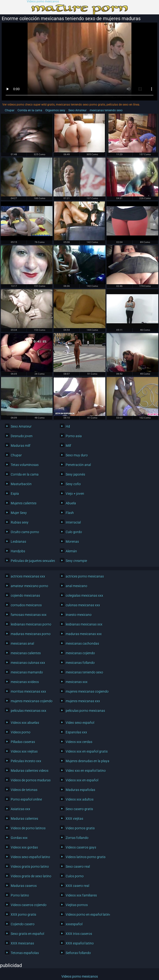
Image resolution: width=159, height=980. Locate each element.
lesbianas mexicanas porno (31, 624)
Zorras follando (77, 838)
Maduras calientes (24, 819)
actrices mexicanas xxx (28, 576)
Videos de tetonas (24, 790)
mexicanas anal (22, 643)
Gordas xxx (19, 838)
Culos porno (75, 876)
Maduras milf (21, 446)
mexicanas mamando (27, 672)
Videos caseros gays (81, 847)
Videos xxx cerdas (79, 742)
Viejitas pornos (77, 905)
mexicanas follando (80, 663)
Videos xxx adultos (80, 799)
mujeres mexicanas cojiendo (32, 701)
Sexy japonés (75, 474)
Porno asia (74, 436)
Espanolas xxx (76, 732)
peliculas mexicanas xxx (29, 711)
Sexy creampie (76, 561)
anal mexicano (77, 586)
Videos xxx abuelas (25, 723)
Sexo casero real (78, 867)
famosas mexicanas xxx (29, 615)
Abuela (71, 503)
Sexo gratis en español (27, 934)
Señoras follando (78, 953)
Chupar (10, 110)
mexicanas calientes (26, 653)
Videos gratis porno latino (30, 867)
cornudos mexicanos (26, 605)
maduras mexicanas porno (31, 634)
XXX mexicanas (22, 943)
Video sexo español (80, 723)
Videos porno (21, 732)
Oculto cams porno (25, 532)
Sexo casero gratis (79, 809)
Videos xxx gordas (24, 847)
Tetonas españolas (25, 953)
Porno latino (20, 895)
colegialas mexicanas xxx (84, 596)
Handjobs (18, 551)
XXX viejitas (74, 819)
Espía (15, 494)
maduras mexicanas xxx (84, 634)
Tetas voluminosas (25, 465)
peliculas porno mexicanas (85, 711)
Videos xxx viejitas (24, 751)
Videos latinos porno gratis (86, 857)
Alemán (71, 551)
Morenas (72, 542)
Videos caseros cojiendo (29, 905)
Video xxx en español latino (86, 771)
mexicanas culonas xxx (28, 663)
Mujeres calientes (24, 503)
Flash (70, 513)
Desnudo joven (22, 436)
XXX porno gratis (24, 915)
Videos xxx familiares (81, 895)
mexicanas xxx (77, 682)
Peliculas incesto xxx (26, 761)
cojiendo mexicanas (25, 596)
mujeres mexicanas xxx (83, 701)
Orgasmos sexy (55, 110)
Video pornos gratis (80, 828)
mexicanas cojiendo (80, 653)
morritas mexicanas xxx (28, 691)
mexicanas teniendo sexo (106, 110)
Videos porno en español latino (87, 915)
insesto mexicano (79, 615)
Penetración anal (78, 465)
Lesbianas (18, 542)
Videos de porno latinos (28, 828)
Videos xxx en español (82, 780)
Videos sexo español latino (30, 857)
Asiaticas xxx (21, 809)
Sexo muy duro (77, 455)
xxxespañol (74, 924)
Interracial (73, 522)
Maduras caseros (24, 886)
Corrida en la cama (30, 110)
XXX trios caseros (79, 934)
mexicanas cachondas (82, 643)
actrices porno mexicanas (85, 576)
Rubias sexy (20, 522)
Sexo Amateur (77, 110)
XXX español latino (80, 943)
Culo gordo (74, 532)
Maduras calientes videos (30, 771)
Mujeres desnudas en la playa (87, 761)
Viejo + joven (75, 494)
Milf (68, 446)
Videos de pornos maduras (31, 780)
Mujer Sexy (19, 513)
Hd (68, 426)
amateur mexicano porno (29, 586)
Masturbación (21, 484)
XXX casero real (77, 886)
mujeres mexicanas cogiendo (87, 691)
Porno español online (26, 799)
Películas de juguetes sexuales (32, 561)
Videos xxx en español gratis (87, 751)
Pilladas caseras (23, 742)
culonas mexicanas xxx (83, 605)
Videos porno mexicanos (43, 2)
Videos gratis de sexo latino (31, 876)
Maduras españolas (80, 790)
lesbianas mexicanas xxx (84, 624)
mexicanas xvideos (25, 682)
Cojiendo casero (23, 924)
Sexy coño (73, 484)
